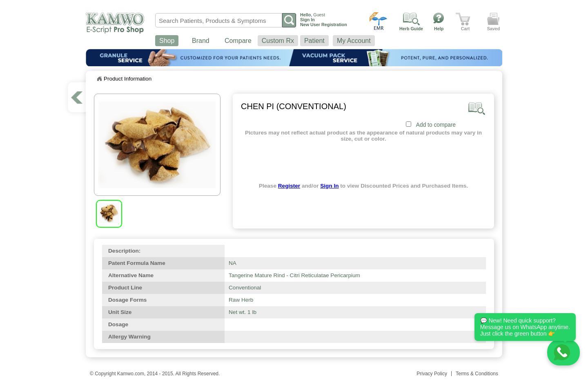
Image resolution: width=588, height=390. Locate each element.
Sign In (329, 186)
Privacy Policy (432, 374)
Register (289, 186)
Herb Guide (411, 29)
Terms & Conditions (477, 374)
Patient (314, 41)
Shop (167, 41)
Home (99, 79)
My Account (354, 41)
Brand (201, 41)
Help (439, 29)
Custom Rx (278, 41)
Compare (238, 41)
